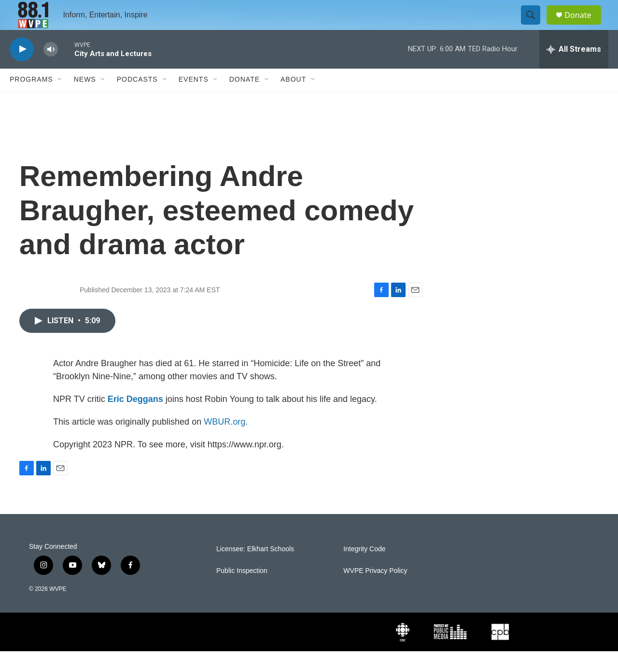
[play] (22, 70)
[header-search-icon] (535, 26)
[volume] (51, 70)
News (85, 100)
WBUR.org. (226, 443)
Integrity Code (364, 570)
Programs (31, 100)
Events (194, 100)
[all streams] (574, 70)
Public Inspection (242, 592)
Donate (584, 25)
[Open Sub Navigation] (60, 100)
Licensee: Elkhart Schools (255, 570)
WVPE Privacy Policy (375, 592)
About (293, 100)
